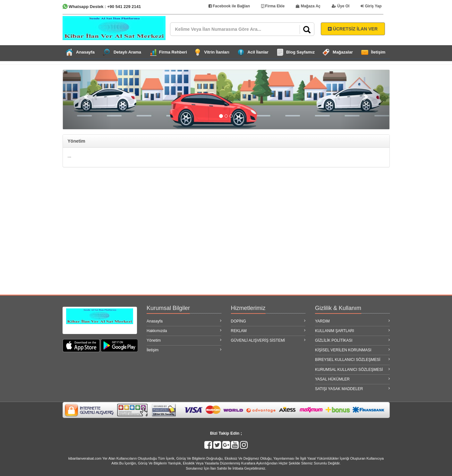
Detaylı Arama (127, 52)
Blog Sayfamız (300, 52)
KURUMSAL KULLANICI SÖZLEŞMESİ (352, 369)
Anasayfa (85, 52)
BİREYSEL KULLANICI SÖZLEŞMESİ (352, 359)
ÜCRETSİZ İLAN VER (353, 29)
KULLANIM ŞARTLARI (352, 331)
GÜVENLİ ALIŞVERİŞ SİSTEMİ (268, 340)
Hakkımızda (184, 331)
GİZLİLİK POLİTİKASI (352, 340)
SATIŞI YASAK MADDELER (352, 389)
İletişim (378, 52)
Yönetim (184, 340)
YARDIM (352, 321)
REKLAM (268, 331)
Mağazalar (343, 52)
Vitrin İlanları (217, 52)
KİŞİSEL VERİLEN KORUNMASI (352, 350)
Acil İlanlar (258, 52)
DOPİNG (268, 321)
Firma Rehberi (173, 52)
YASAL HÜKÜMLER (352, 379)
